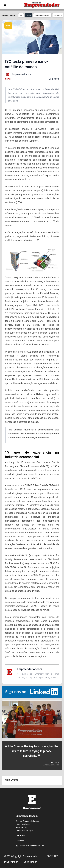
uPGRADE (13, 187)
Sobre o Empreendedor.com (28, 821)
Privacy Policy (11, 862)
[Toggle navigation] (5, 5)
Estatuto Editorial (23, 824)
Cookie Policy (31, 862)
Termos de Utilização (25, 831)
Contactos (20, 841)
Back (8, 26)
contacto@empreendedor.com (32, 845)
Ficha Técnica (22, 827)
